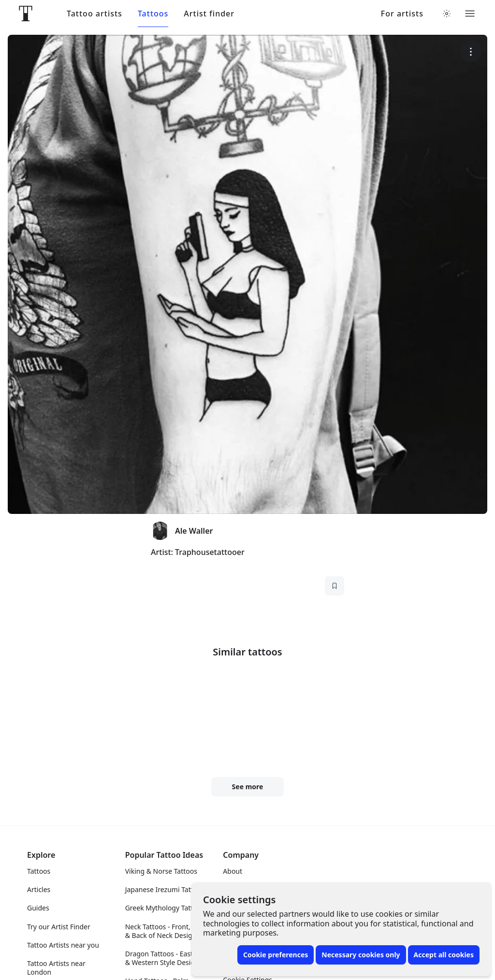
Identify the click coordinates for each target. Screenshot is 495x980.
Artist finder (209, 14)
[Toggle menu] (470, 14)
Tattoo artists (95, 14)
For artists (402, 14)
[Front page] (26, 14)
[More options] (471, 51)
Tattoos (153, 14)
